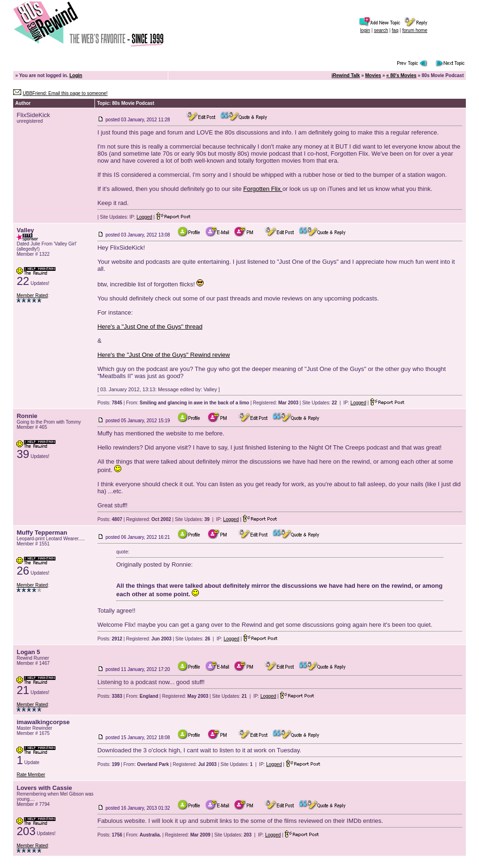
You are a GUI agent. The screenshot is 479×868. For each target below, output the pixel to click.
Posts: (110, 403)
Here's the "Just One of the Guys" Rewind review (164, 355)
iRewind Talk (346, 75)
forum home (415, 30)
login (365, 30)
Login (76, 75)
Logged (144, 217)
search (381, 30)
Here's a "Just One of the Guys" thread (150, 327)
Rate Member (31, 775)
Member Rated (32, 296)
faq (395, 30)
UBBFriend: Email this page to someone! (65, 93)
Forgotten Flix (263, 189)
